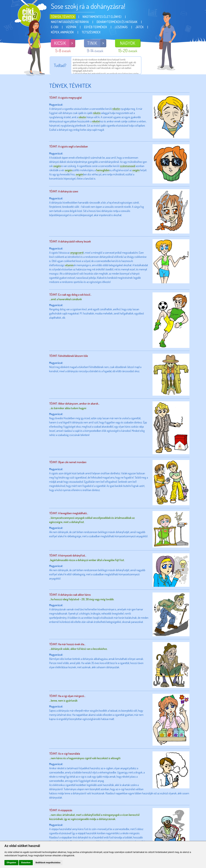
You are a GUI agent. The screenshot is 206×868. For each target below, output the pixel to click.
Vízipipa (71, 27)
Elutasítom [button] (26, 863)
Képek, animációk (62, 32)
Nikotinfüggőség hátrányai (70, 22)
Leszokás (121, 27)
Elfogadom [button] (11, 863)
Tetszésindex (91, 32)
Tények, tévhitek (63, 17)
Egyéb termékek (95, 27)
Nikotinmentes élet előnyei (102, 17)
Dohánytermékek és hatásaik (117, 22)
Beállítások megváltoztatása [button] (48, 863)
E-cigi (55, 27)
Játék (139, 27)
